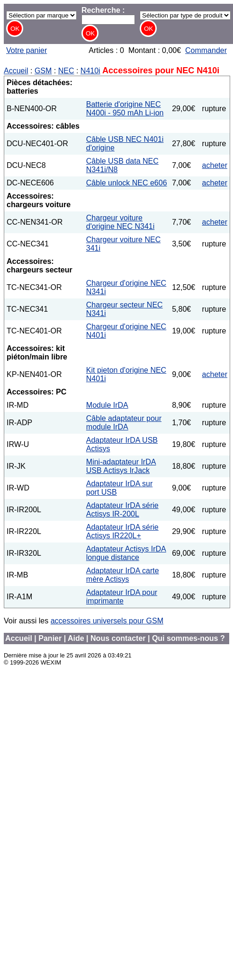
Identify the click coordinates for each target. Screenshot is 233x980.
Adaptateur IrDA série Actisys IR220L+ (122, 531)
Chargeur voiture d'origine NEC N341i (120, 222)
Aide (76, 638)
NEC (66, 71)
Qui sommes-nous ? (188, 638)
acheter (215, 165)
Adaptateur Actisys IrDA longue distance (126, 553)
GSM (43, 71)
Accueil (16, 71)
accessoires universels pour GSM (107, 621)
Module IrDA (107, 405)
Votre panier (27, 50)
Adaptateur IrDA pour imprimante (122, 597)
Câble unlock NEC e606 (127, 183)
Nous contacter (118, 638)
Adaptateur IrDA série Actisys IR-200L (122, 510)
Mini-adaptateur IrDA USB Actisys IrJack (121, 466)
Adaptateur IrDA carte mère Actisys (123, 575)
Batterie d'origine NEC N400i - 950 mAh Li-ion (125, 109)
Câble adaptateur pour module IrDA (124, 423)
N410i (90, 71)
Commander (206, 50)
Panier (50, 638)
